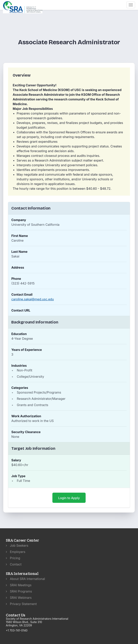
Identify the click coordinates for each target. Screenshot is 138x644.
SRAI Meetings (19, 585)
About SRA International (25, 579)
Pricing (13, 558)
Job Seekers (17, 546)
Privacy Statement (21, 604)
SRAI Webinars (19, 598)
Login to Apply (69, 498)
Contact (14, 564)
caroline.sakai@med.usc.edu (33, 299)
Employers (16, 552)
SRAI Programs (19, 591)
